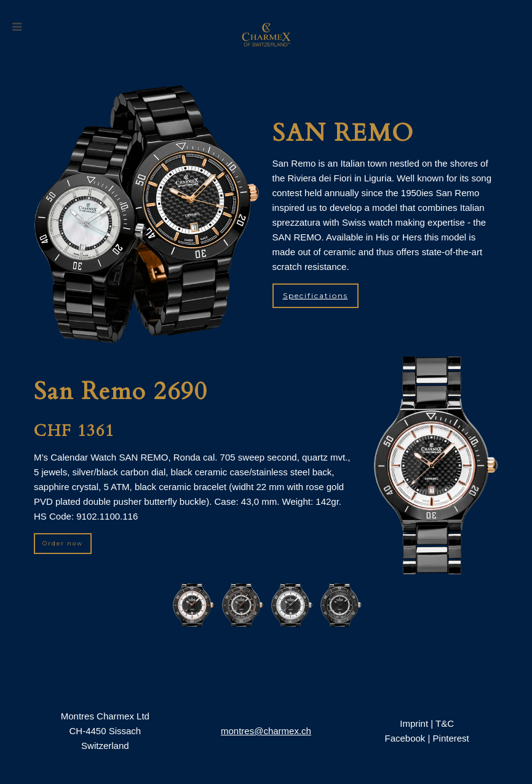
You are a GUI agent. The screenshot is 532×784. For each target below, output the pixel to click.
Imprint (414, 723)
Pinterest (451, 738)
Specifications (316, 295)
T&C (445, 723)
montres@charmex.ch (266, 731)
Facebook (405, 738)
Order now (63, 543)
